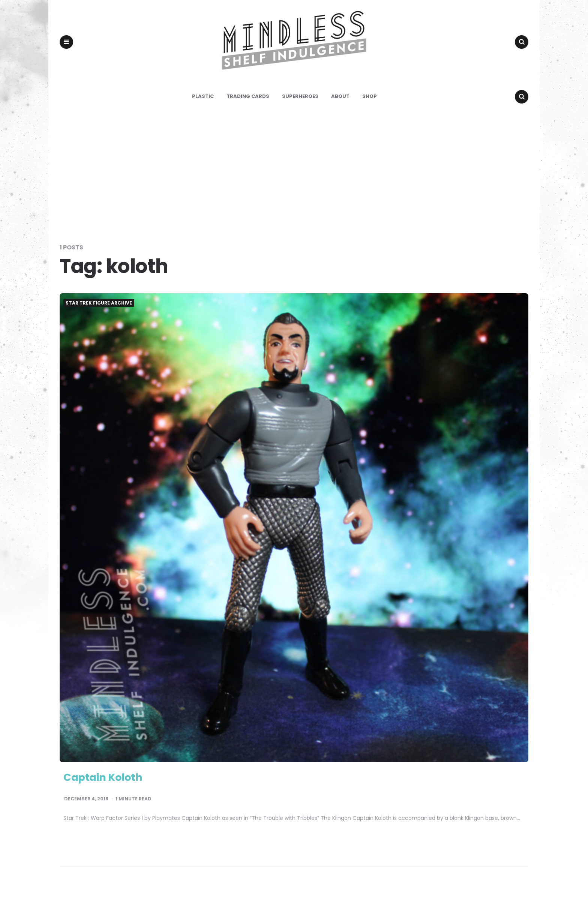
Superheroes (300, 109)
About (340, 109)
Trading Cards (248, 109)
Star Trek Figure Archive (99, 315)
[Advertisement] (294, 185)
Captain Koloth (109, 789)
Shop (370, 109)
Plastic (203, 109)
